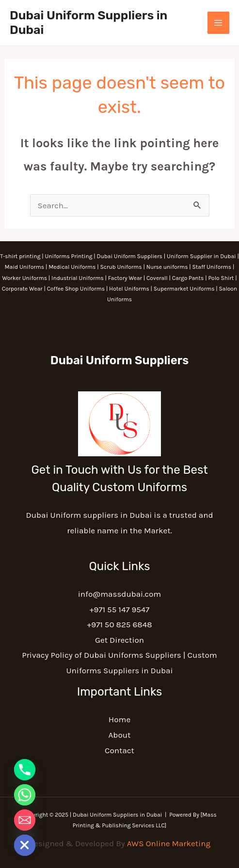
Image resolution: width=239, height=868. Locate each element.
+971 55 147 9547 (120, 609)
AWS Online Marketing (169, 843)
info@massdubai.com (119, 594)
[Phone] (25, 770)
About (120, 735)
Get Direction (119, 640)
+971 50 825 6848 (119, 624)
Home (119, 719)
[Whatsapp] (25, 795)
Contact (119, 750)
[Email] (25, 820)
